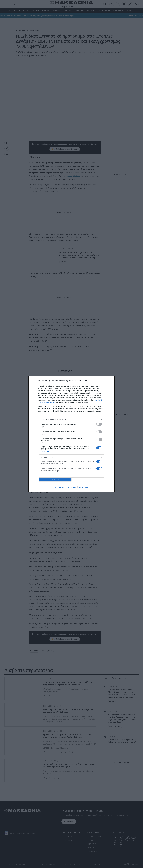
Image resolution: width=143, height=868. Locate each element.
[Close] (110, 381)
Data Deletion (59, 487)
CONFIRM (55, 480)
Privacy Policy (84, 487)
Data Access (71, 487)
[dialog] (71, 434)
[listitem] (71, 419)
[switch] (99, 424)
